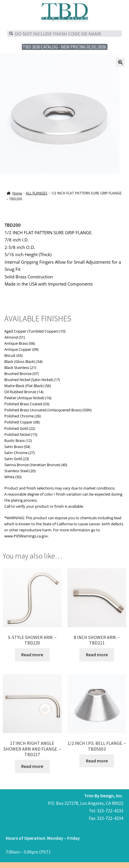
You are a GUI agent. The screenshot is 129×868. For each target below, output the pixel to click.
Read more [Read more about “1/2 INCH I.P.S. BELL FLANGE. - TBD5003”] (97, 761)
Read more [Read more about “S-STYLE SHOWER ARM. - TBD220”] (32, 655)
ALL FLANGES (37, 193)
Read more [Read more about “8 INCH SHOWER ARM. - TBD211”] (97, 655)
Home (17, 193)
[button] (120, 62)
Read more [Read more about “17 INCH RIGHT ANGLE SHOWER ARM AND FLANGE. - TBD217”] (32, 766)
